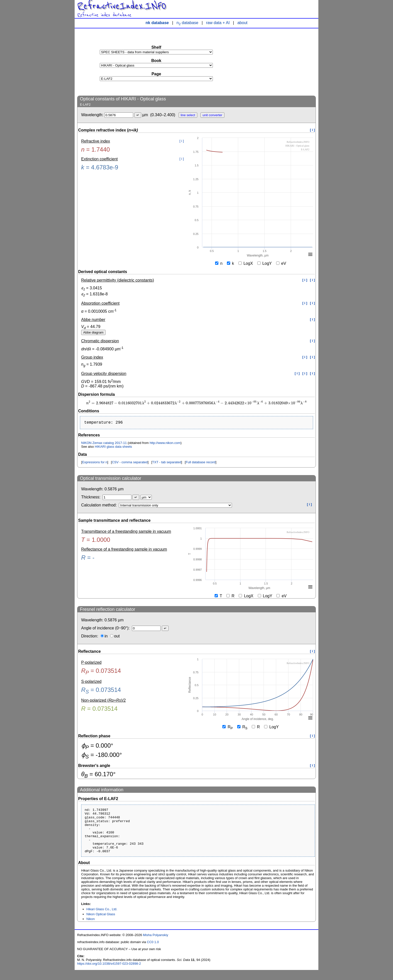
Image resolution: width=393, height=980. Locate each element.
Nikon (91, 929)
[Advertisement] (278, 62)
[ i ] (313, 130)
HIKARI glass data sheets (113, 448)
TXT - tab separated (167, 463)
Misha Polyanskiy (156, 945)
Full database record (201, 463)
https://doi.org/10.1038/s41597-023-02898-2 (109, 974)
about (242, 23)
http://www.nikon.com (165, 444)
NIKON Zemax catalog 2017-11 (104, 444)
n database (188, 23)
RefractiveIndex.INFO (122, 6)
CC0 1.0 (153, 952)
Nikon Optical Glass (101, 924)
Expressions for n (95, 463)
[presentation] (197, 403)
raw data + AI (218, 23)
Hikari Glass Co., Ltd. (102, 919)
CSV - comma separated (130, 463)
